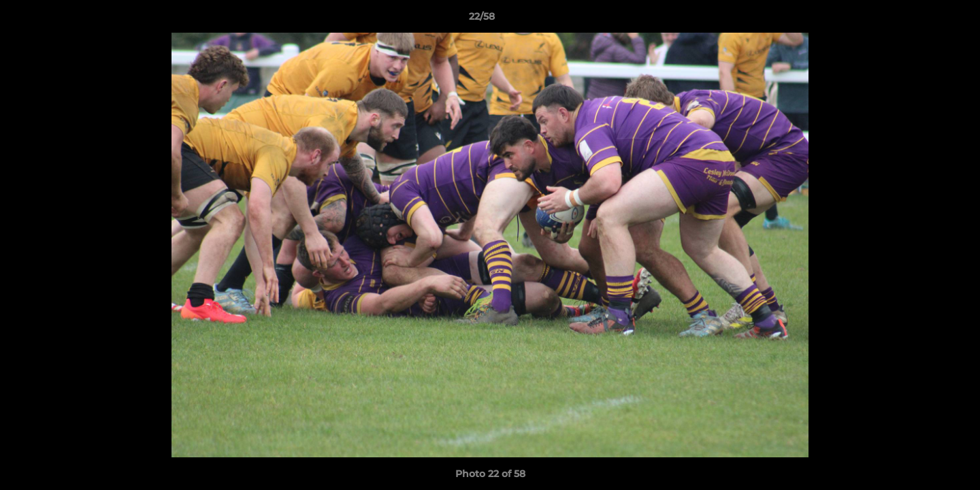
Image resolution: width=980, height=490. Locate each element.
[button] (923, 20)
